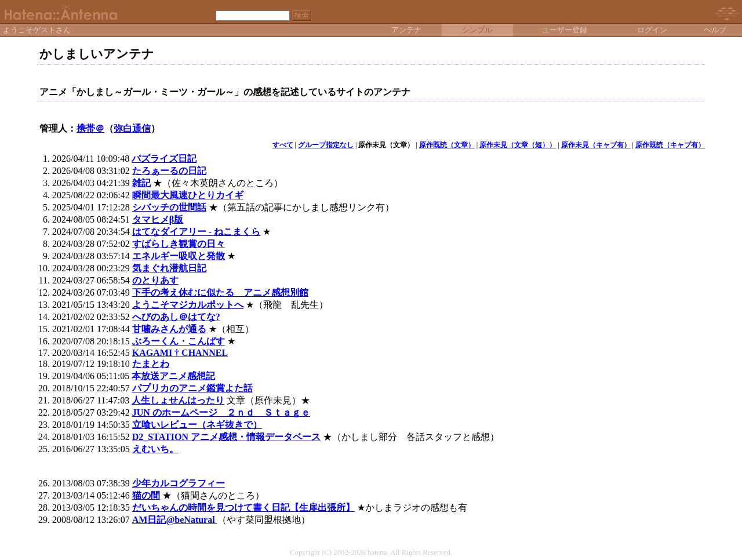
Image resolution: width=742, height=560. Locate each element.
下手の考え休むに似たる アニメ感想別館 (220, 292)
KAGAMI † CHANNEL (180, 353)
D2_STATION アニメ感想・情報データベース (226, 437)
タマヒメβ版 (158, 219)
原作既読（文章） (447, 145)
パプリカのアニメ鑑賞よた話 (192, 388)
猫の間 (146, 495)
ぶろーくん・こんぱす (179, 341)
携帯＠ (90, 128)
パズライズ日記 (164, 159)
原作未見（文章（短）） (518, 145)
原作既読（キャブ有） (670, 145)
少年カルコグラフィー (179, 483)
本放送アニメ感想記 (173, 376)
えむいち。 (155, 449)
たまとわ (151, 364)
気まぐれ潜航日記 (169, 268)
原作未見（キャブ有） (596, 145)
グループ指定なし (326, 145)
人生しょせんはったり (178, 400)
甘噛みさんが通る (169, 329)
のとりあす (155, 280)
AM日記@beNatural (175, 520)
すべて (283, 145)
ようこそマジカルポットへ (188, 305)
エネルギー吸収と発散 (179, 256)
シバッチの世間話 (169, 207)
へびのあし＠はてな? (176, 317)
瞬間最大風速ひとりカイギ (188, 195)
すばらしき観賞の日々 (179, 244)
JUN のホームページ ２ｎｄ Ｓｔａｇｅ (221, 412)
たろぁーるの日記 (169, 171)
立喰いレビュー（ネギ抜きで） (197, 425)
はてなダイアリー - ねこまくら (196, 232)
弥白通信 (132, 128)
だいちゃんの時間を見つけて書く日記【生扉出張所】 (243, 508)
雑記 (141, 183)
